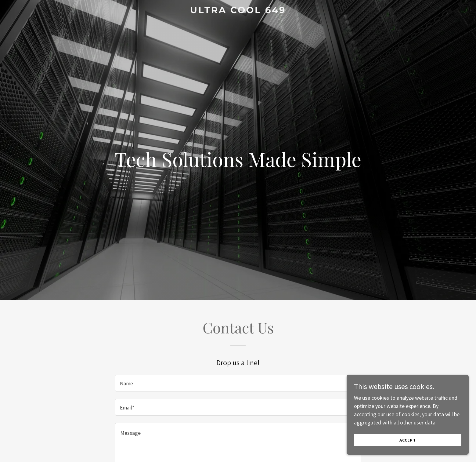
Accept (408, 440)
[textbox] (238, 383)
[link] (238, 11)
